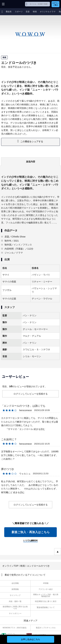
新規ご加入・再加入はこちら (31, 532)
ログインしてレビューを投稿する (31, 394)
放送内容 (31, 162)
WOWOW (15, 4)
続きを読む (39, 429)
